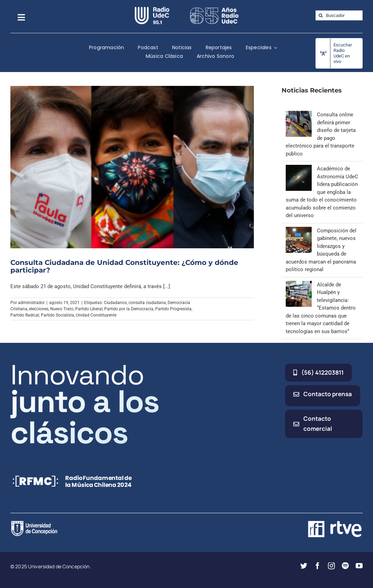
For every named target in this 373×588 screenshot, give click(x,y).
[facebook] (318, 566)
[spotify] (345, 566)
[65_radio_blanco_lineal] (214, 9)
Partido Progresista (173, 309)
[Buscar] (321, 15)
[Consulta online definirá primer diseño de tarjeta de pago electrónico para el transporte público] (299, 115)
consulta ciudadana (147, 303)
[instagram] (331, 566)
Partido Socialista (57, 315)
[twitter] (304, 566)
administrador (31, 303)
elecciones (39, 309)
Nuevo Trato (62, 309)
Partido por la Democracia (129, 309)
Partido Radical (25, 315)
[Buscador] (339, 15)
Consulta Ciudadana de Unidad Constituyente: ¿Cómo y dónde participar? (124, 266)
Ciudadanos (115, 303)
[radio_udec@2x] (152, 9)
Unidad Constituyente (96, 315)
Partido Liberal (89, 309)
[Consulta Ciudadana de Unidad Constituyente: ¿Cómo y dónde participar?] (132, 167)
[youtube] (359, 566)
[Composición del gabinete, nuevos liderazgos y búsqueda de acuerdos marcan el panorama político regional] (299, 231)
